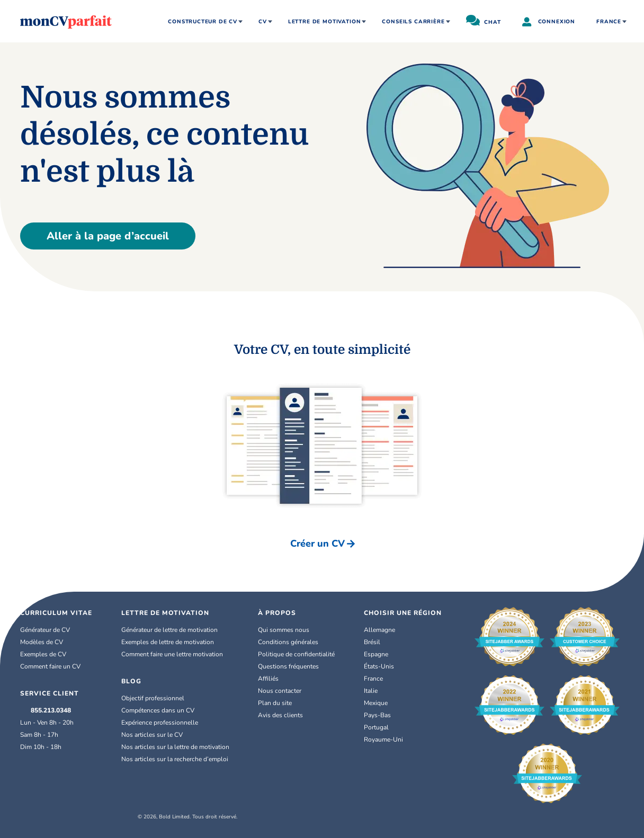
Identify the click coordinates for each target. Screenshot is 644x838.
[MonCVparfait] (66, 21)
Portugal (376, 727)
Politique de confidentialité (296, 654)
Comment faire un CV (50, 666)
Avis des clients (280, 715)
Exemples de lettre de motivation (168, 642)
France (609, 22)
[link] (402, 630)
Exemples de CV (43, 654)
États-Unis (384, 666)
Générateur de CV (45, 630)
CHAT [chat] (484, 20)
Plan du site (275, 703)
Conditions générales (288, 642)
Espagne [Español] (381, 654)
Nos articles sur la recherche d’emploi (175, 759)
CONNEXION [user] (549, 23)
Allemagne (385, 630)
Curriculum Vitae (56, 613)
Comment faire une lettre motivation (172, 654)
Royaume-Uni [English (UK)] (389, 739)
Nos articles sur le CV (152, 735)
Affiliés (268, 679)
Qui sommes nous (284, 630)
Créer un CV (323, 543)
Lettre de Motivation (165, 613)
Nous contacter (280, 691)
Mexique (381, 703)
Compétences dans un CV (158, 710)
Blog (131, 681)
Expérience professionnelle (160, 723)
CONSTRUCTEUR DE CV (203, 22)
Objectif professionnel (153, 698)
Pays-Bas (383, 715)
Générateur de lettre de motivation (169, 630)
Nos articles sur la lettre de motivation (175, 747)
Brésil (377, 642)
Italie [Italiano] (376, 691)
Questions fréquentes (288, 666)
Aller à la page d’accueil (108, 236)
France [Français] (379, 679)
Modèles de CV (42, 642)
